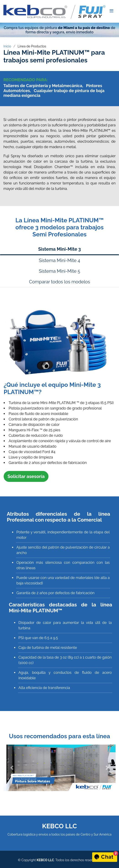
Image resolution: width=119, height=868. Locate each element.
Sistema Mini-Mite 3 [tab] (59, 249)
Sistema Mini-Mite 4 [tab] (59, 260)
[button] (12, 768)
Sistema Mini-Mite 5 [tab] (59, 271)
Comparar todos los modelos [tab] (60, 282)
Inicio (7, 46)
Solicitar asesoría (26, 476)
